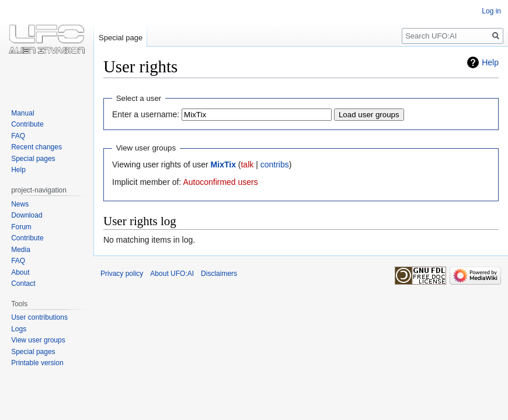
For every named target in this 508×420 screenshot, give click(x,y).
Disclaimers (219, 274)
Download (27, 215)
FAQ (18, 136)
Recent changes (36, 147)
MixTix (223, 164)
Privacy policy (122, 274)
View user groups (38, 340)
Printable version (37, 363)
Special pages (33, 159)
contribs (275, 164)
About (20, 272)
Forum (21, 227)
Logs (19, 329)
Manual (22, 113)
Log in (491, 11)
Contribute (27, 124)
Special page (121, 38)
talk (247, 164)
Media (21, 250)
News (20, 204)
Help (490, 62)
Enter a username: (146, 114)
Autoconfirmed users (220, 182)
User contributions (39, 317)
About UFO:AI (172, 274)
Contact (23, 283)
